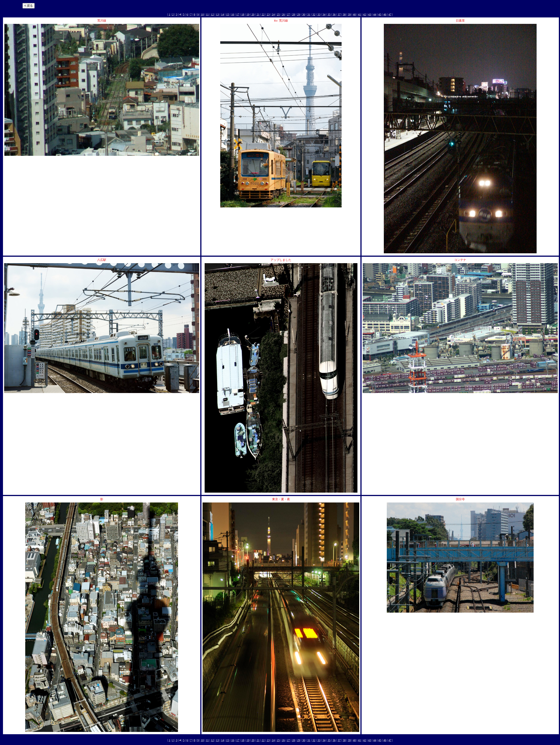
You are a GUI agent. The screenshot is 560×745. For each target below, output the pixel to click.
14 (222, 14)
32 (314, 14)
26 (283, 14)
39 (349, 14)
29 (299, 14)
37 (339, 14)
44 (375, 14)
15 (228, 14)
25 (278, 14)
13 (217, 14)
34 (324, 14)
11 (208, 14)
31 (309, 14)
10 (202, 14)
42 (364, 14)
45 (380, 14)
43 (370, 14)
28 (294, 14)
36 (334, 14)
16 (233, 14)
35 (329, 14)
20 (253, 14)
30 (304, 14)
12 (212, 14)
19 (248, 14)
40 (354, 14)
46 (385, 14)
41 (359, 14)
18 (243, 14)
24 (273, 14)
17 (238, 14)
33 (319, 14)
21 (258, 14)
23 (268, 14)
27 (288, 14)
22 (263, 14)
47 (390, 14)
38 (344, 14)
